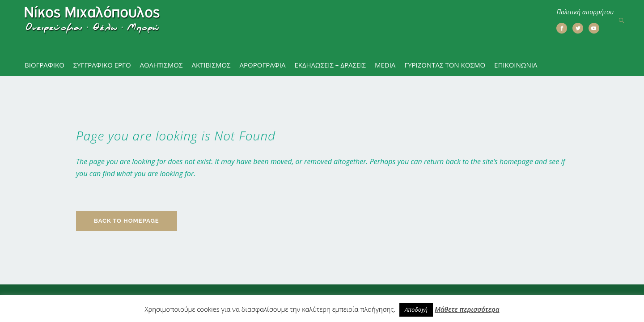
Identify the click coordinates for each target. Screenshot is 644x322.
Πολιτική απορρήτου (585, 12)
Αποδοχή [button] (416, 309)
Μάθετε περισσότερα (467, 309)
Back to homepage (127, 189)
